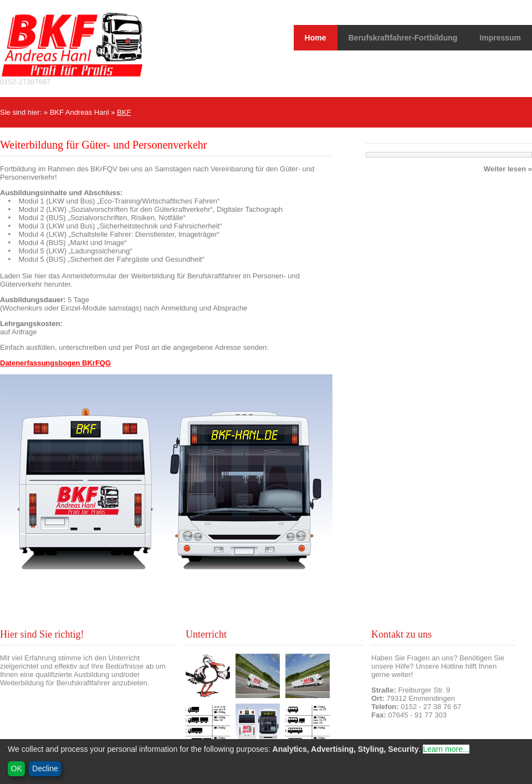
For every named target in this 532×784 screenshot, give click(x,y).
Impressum (500, 38)
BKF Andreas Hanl (80, 112)
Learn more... (446, 749)
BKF (124, 112)
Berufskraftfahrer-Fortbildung (403, 38)
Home (316, 38)
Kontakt (383, 723)
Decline (45, 768)
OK (17, 768)
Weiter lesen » (508, 169)
